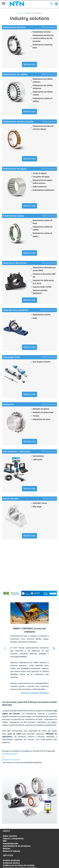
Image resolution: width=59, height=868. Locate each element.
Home (20, 13)
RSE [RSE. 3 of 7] (5, 841)
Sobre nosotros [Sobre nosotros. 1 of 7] (10, 836)
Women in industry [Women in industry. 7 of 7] (11, 851)
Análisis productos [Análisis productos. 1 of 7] (11, 860)
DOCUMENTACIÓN (10, 754)
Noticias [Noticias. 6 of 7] (7, 849)
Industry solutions (34, 13)
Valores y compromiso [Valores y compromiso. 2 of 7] (13, 839)
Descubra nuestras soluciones (35, 693)
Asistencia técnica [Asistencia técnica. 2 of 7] (11, 863)
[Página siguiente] (54, 648)
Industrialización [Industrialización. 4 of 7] (11, 844)
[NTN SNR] (17, 4)
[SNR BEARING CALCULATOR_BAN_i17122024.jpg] (29, 593)
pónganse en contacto (11, 760)
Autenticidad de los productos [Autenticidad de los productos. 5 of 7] (17, 846)
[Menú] (4, 4)
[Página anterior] (5, 648)
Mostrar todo (29, 64)
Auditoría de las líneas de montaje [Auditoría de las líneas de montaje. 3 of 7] (19, 865)
